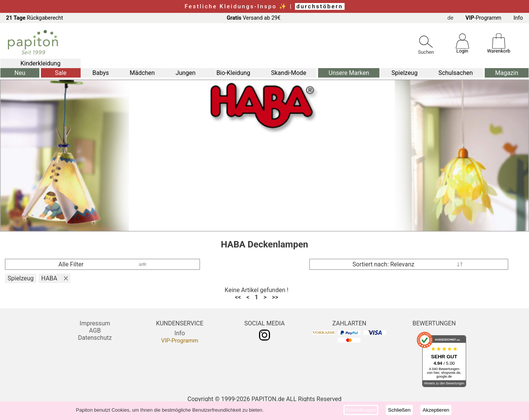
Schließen (399, 410)
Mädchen (142, 73)
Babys (101, 73)
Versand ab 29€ (254, 18)
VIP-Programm (180, 341)
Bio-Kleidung (233, 73)
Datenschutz (95, 338)
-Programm (483, 18)
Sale (61, 73)
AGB (95, 331)
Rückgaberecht (35, 18)
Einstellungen (361, 410)
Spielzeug (405, 73)
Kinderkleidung (41, 63)
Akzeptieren (436, 410)
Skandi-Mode (289, 73)
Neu (20, 73)
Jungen (186, 73)
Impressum (95, 323)
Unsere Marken (349, 73)
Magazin (506, 73)
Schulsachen (456, 73)
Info (518, 18)
